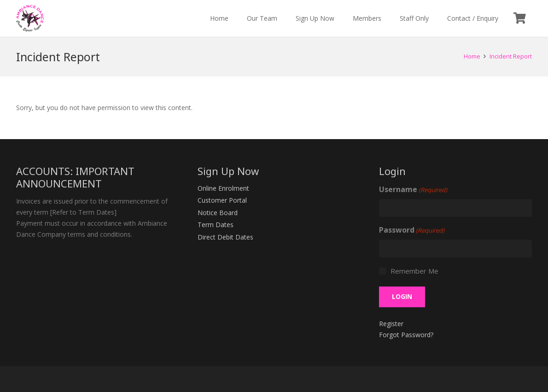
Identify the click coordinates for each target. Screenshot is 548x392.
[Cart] (520, 18)
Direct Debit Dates (225, 237)
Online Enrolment (223, 188)
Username (413, 190)
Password (412, 230)
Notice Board (218, 213)
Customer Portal (222, 200)
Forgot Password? (406, 335)
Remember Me (414, 271)
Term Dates (216, 225)
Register (391, 324)
